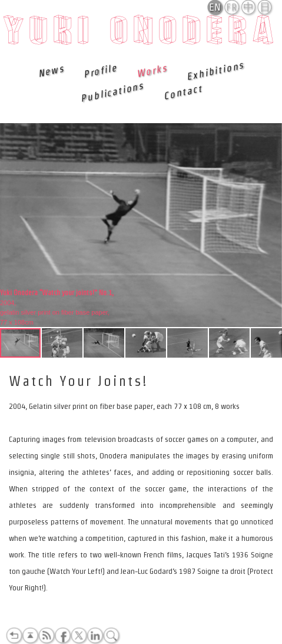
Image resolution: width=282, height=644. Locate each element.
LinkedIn (95, 636)
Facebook (62, 636)
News (51, 71)
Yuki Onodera (141, 34)
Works (152, 71)
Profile (100, 71)
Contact (182, 92)
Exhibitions (215, 71)
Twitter (79, 636)
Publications (112, 92)
